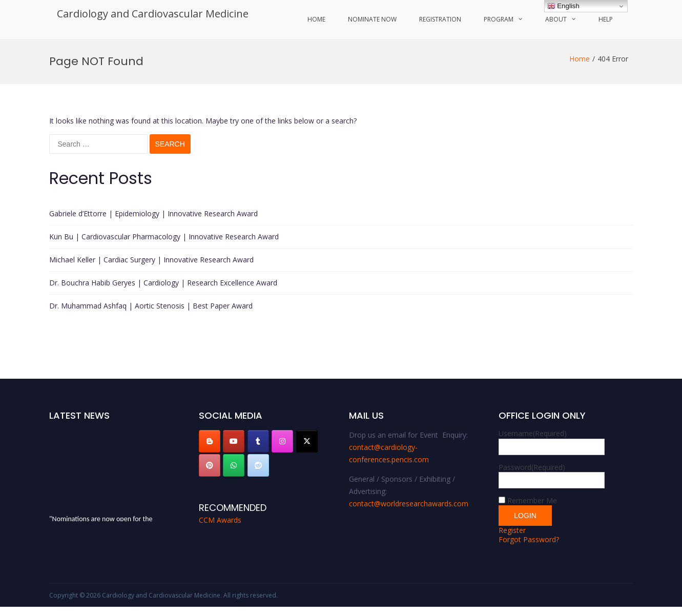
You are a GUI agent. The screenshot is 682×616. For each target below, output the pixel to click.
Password (532, 467)
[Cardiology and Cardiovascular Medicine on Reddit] (258, 465)
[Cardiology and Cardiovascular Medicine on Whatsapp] (234, 465)
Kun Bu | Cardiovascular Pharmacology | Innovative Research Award (164, 237)
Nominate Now (372, 19)
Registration (440, 19)
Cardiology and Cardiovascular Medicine (153, 14)
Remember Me (532, 500)
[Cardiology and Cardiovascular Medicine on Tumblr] (258, 441)
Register (512, 530)
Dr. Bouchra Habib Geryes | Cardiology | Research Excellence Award (163, 283)
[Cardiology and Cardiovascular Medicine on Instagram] (282, 441)
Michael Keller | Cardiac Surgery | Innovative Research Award (151, 260)
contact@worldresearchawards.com (409, 504)
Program (499, 19)
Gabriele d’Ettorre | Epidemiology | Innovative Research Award (153, 213)
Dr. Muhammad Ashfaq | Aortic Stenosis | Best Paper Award (151, 306)
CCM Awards (220, 520)
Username (533, 433)
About (556, 19)
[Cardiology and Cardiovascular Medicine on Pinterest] (210, 465)
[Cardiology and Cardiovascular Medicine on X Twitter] (307, 441)
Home (316, 19)
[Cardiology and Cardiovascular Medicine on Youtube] (234, 441)
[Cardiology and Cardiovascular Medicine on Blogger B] (210, 441)
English (563, 6)
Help (606, 19)
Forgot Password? (529, 539)
